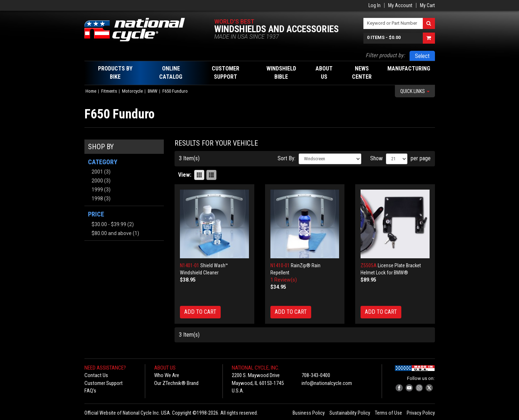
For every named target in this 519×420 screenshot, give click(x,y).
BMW (153, 91)
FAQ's (90, 391)
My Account (400, 5)
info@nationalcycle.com (327, 383)
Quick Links (415, 91)
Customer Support (104, 383)
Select (422, 56)
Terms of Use (388, 413)
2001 (97, 172)
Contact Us (96, 375)
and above (112, 233)
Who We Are (167, 375)
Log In (374, 5)
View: (185, 175)
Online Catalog (171, 73)
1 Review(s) (284, 280)
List (211, 175)
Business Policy (309, 413)
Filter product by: (385, 55)
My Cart (427, 5)
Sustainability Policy (350, 413)
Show (376, 158)
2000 (97, 181)
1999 (97, 190)
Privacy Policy (421, 413)
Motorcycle (132, 91)
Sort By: (287, 158)
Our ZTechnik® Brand (176, 383)
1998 (97, 199)
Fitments (109, 91)
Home (91, 91)
